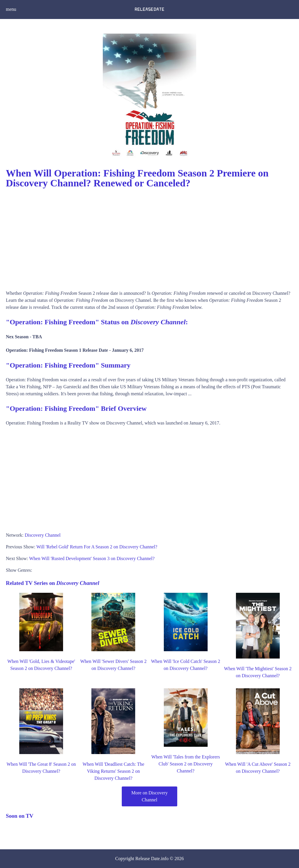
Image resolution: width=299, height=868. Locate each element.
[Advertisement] (149, 237)
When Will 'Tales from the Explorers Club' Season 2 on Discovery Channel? (186, 764)
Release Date (148, 859)
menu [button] (11, 9)
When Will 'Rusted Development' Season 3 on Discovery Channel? (92, 558)
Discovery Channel (42, 535)
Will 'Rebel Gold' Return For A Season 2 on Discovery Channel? (97, 547)
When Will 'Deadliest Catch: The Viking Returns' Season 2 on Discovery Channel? (113, 771)
